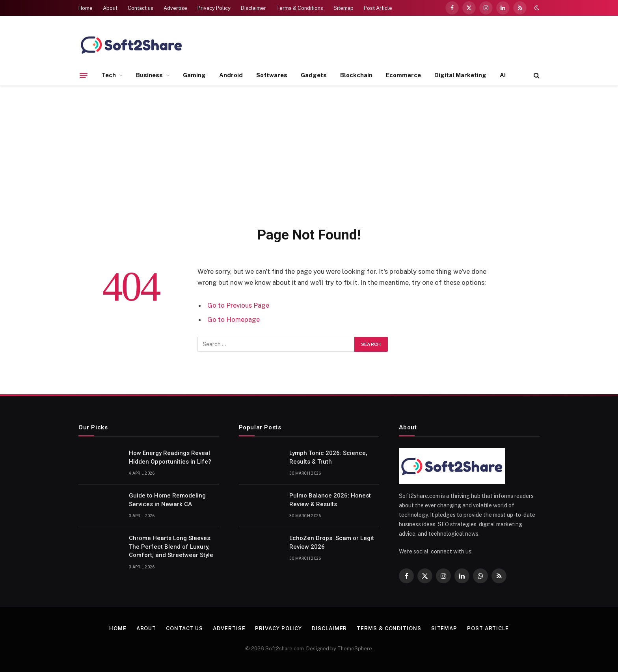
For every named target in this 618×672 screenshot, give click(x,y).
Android (231, 75)
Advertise (175, 8)
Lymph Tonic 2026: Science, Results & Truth (328, 457)
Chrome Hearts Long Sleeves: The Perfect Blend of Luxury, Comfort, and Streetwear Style (171, 547)
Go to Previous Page (238, 305)
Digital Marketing (460, 75)
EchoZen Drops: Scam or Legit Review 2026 (332, 542)
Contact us (141, 8)
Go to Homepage (234, 319)
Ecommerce (403, 75)
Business (149, 75)
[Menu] (84, 75)
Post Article (378, 8)
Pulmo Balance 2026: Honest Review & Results (330, 500)
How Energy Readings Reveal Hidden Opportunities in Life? (170, 457)
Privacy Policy (214, 8)
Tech (109, 75)
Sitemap (343, 8)
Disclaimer (253, 8)
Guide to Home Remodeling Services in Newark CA (167, 500)
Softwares (272, 75)
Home (86, 8)
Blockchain (356, 75)
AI (503, 75)
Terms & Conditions (300, 8)
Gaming (194, 75)
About (110, 8)
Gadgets (314, 75)
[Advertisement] (309, 154)
